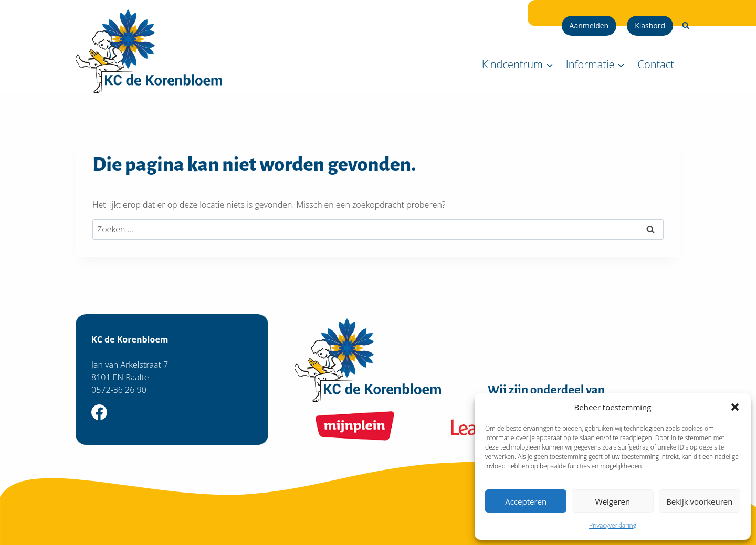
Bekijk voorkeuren (699, 501)
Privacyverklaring (613, 525)
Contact (656, 64)
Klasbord (650, 25)
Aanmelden (589, 25)
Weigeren (613, 501)
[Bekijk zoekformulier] (686, 26)
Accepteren (526, 501)
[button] (735, 407)
